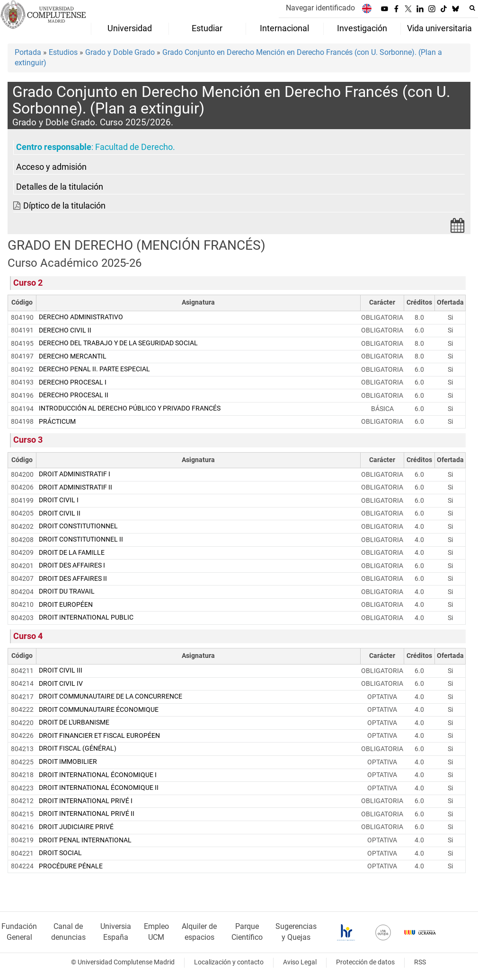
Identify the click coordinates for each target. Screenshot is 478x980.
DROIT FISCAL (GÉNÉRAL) (78, 748)
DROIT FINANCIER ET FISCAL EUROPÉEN (99, 736)
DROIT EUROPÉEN (66, 605)
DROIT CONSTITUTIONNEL (78, 526)
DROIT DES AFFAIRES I (72, 565)
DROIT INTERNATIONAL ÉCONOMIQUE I (98, 775)
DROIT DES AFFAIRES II (73, 579)
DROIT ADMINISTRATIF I (75, 474)
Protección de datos (365, 962)
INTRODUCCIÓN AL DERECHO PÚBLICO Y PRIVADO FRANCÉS (130, 408)
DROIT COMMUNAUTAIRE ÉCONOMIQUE (99, 710)
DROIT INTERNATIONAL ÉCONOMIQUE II (99, 788)
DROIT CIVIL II (60, 513)
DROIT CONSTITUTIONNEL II (81, 539)
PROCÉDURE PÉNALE (71, 866)
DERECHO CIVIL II (65, 330)
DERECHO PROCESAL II (74, 395)
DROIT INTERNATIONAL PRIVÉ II (87, 814)
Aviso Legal (300, 962)
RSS (420, 962)
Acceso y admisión (51, 167)
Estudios (63, 52)
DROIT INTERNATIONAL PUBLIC (86, 617)
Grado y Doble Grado (120, 52)
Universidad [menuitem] (130, 28)
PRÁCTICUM (57, 422)
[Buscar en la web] (472, 8)
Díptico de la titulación (64, 206)
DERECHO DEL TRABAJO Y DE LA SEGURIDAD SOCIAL (118, 343)
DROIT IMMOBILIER (68, 762)
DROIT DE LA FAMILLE (72, 553)
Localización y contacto (229, 962)
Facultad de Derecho (134, 147)
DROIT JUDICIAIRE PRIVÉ (76, 827)
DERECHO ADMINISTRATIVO (81, 317)
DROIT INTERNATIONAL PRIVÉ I (86, 801)
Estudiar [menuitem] (207, 28)
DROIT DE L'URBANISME (74, 722)
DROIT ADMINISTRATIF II (75, 487)
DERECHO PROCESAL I (73, 382)
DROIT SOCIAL (60, 853)
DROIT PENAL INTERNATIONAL (85, 840)
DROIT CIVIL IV (61, 684)
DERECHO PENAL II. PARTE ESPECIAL (94, 369)
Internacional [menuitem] (284, 28)
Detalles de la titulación (60, 187)
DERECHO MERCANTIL (73, 356)
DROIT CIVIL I (59, 500)
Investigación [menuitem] (362, 28)
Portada (28, 52)
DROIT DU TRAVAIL (67, 591)
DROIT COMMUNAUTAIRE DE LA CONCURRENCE (111, 696)
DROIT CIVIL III (61, 670)
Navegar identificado (320, 8)
